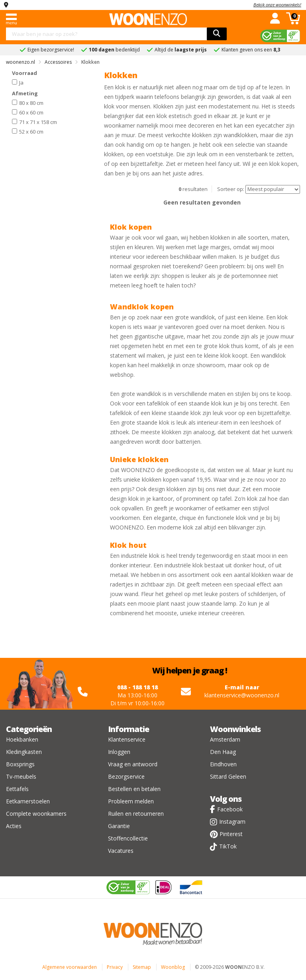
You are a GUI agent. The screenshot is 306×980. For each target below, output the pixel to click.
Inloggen (119, 752)
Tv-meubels (21, 776)
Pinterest (231, 834)
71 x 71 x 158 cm (34, 122)
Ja (18, 82)
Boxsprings (20, 764)
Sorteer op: (231, 189)
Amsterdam (225, 739)
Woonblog (173, 967)
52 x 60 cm (28, 131)
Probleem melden (131, 801)
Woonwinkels (235, 729)
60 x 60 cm (28, 112)
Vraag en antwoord (133, 764)
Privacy (115, 967)
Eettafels (17, 789)
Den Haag (223, 752)
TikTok (228, 846)
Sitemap (142, 967)
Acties (14, 826)
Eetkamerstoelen (28, 801)
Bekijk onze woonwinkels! (277, 5)
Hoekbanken (22, 739)
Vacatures (121, 851)
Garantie (119, 826)
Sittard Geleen (228, 776)
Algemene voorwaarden (70, 967)
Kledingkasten (24, 752)
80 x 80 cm (28, 102)
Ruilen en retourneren (136, 814)
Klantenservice (127, 739)
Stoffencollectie (128, 838)
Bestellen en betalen (134, 789)
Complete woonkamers (36, 814)
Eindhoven (223, 764)
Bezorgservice (126, 776)
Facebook (230, 809)
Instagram (232, 822)
